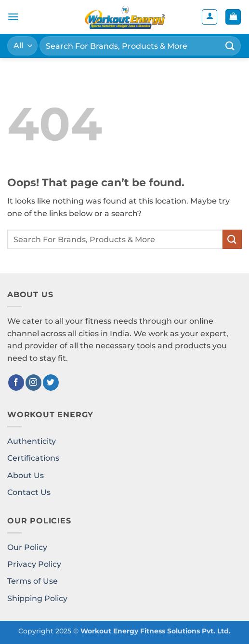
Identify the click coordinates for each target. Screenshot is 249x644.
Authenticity (32, 441)
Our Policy (27, 547)
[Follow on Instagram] (33, 383)
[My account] (210, 17)
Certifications (33, 458)
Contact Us (29, 492)
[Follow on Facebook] (16, 383)
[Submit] (230, 46)
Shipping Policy (37, 598)
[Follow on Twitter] (51, 383)
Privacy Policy (34, 564)
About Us (26, 475)
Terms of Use (33, 581)
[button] (13, 17)
